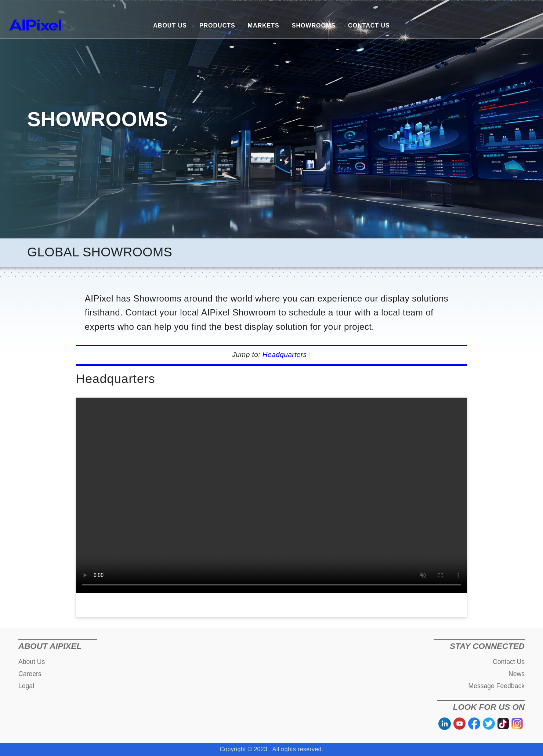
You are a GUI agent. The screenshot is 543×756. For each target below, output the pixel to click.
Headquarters (285, 355)
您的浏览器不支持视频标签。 (271, 495)
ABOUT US (170, 25)
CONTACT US (369, 25)
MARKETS (264, 25)
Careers (30, 674)
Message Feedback (496, 686)
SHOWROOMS (314, 25)
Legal (26, 686)
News (517, 674)
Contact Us (509, 662)
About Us (32, 662)
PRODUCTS (217, 25)
